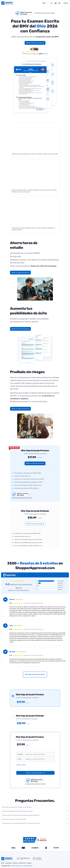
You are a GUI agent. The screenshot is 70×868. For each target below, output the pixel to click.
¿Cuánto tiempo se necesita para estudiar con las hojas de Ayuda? (21, 823)
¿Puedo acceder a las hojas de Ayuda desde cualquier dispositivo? (21, 815)
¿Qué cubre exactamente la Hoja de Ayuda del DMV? (17, 807)
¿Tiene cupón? (21, 765)
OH (46, 3)
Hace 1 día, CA (18, 625)
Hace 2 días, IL (19, 599)
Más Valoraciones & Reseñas (35, 674)
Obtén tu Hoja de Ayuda (35, 42)
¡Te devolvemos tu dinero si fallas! (45, 13)
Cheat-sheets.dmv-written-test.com (22, 866)
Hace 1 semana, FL (21, 651)
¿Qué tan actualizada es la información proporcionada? (18, 811)
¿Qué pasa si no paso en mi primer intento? (14, 819)
